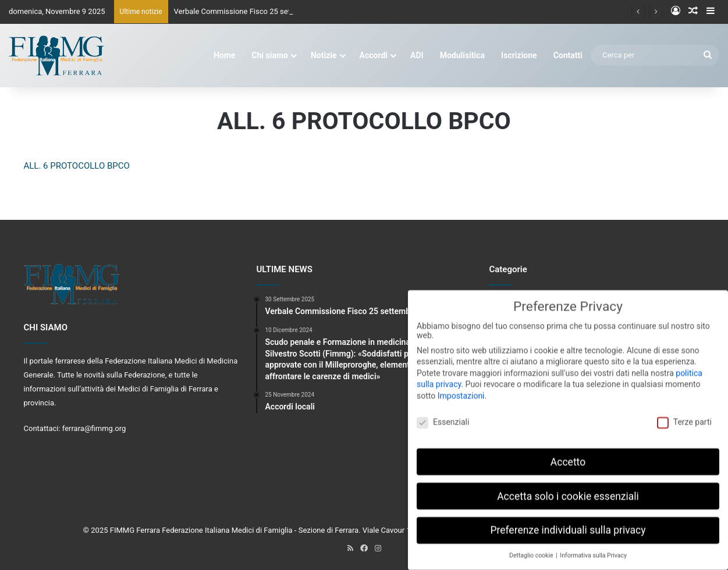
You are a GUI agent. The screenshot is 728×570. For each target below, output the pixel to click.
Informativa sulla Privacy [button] (593, 549)
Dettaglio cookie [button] (532, 549)
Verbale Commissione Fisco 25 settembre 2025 (254, 11)
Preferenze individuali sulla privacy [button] (568, 523)
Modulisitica (462, 55)
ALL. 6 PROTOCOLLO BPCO (77, 166)
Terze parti (684, 415)
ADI (417, 55)
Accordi (374, 55)
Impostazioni (461, 389)
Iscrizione (519, 55)
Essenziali (443, 415)
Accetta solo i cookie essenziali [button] (568, 489)
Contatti (568, 55)
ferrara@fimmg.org (94, 428)
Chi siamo (270, 55)
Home (224, 55)
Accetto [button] (568, 455)
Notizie (324, 55)
